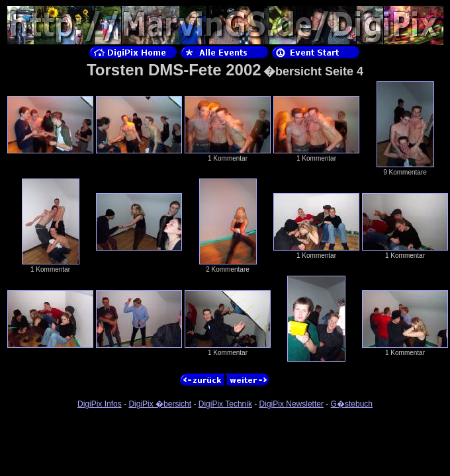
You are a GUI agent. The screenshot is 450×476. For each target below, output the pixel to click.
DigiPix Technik (225, 404)
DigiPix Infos (100, 404)
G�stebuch (352, 404)
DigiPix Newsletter (292, 404)
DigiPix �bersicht (160, 404)
